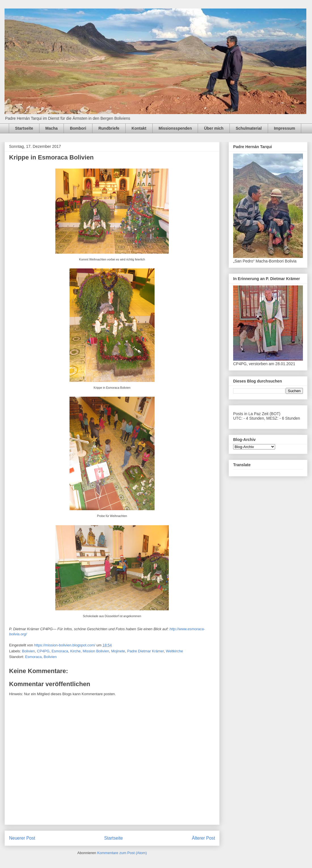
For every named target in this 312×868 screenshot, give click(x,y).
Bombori (78, 128)
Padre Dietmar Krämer (145, 651)
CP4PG (43, 651)
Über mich (214, 128)
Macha (52, 128)
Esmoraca (60, 651)
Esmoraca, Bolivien (41, 657)
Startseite (24, 128)
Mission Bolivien (96, 651)
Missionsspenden (175, 128)
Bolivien (29, 651)
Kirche (75, 651)
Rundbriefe (109, 128)
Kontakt (139, 128)
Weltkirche (174, 651)
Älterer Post (204, 838)
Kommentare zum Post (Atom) (122, 853)
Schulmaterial (249, 128)
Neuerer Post (22, 838)
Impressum (285, 128)
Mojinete (118, 651)
